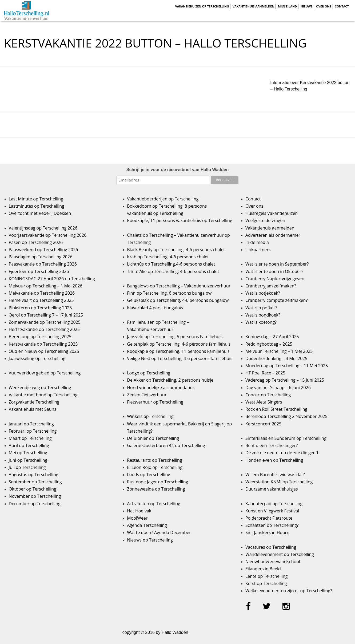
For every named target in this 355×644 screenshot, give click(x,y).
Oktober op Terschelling (33, 489)
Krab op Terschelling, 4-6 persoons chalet (168, 257)
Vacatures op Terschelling (271, 547)
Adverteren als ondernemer (273, 235)
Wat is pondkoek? (263, 315)
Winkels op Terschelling (150, 416)
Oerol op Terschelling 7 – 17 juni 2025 (46, 315)
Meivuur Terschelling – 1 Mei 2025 (279, 351)
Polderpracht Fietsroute (269, 518)
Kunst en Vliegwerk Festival (272, 511)
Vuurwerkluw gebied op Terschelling (45, 373)
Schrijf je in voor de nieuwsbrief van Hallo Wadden (177, 170)
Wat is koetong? (261, 322)
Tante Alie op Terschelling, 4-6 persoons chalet (173, 271)
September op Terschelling (35, 482)
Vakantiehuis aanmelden (254, 6)
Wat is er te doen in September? (277, 264)
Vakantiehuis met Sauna (33, 409)
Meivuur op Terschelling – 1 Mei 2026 (46, 286)
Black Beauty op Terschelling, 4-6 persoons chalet (176, 250)
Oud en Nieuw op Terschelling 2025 (44, 351)
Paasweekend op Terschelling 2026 (43, 250)
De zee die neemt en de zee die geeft (282, 453)
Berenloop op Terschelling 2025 (40, 337)
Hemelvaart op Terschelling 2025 (41, 300)
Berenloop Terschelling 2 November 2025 (286, 416)
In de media (257, 242)
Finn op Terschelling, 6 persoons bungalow (169, 293)
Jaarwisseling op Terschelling (37, 358)
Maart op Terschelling (30, 438)
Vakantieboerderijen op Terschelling (163, 199)
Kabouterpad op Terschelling (274, 504)
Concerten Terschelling (268, 395)
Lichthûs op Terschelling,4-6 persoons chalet (171, 264)
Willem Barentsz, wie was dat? (275, 475)
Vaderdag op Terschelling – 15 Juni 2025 (285, 380)
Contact (342, 6)
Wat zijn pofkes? (261, 308)
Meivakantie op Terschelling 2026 (42, 293)
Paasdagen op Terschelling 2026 (41, 257)
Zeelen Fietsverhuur (147, 395)
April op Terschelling (29, 445)
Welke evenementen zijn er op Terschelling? (289, 591)
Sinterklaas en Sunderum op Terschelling (286, 438)
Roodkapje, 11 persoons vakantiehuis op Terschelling (180, 220)
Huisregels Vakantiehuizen (272, 213)
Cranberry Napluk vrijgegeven (275, 279)
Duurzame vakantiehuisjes (272, 489)
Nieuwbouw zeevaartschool (273, 562)
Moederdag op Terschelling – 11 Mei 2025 (287, 366)
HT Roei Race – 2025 (265, 373)
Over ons (324, 6)
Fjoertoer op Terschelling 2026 (39, 271)
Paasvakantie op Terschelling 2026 (43, 264)
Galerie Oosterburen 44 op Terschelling (166, 445)
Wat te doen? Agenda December (159, 532)
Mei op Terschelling (28, 453)
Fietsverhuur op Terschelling (155, 402)
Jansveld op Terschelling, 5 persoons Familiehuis (175, 337)
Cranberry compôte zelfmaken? (276, 300)
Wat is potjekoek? (263, 293)
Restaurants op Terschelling (154, 460)
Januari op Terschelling (31, 424)
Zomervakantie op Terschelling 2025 (45, 322)
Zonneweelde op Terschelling (156, 489)
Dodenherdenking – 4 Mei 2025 (276, 358)
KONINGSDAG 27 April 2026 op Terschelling (52, 279)
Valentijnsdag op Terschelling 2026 (43, 228)
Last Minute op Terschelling (36, 199)
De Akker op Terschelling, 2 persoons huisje (170, 380)
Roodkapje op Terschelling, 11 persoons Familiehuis (178, 351)
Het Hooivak (139, 511)
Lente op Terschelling (267, 576)
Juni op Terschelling (28, 460)
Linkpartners (258, 250)
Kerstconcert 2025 (263, 424)
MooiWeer (137, 518)
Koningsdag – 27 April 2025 (272, 337)
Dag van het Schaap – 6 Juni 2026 (278, 388)
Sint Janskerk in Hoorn (267, 532)
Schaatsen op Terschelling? (272, 525)
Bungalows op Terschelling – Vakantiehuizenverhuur (179, 286)
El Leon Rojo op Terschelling (155, 467)
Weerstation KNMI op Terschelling (279, 482)
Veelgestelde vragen (265, 220)
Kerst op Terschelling (266, 583)
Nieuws (307, 6)
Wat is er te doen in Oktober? (274, 271)
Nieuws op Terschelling (150, 540)
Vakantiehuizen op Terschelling (202, 6)
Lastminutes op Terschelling (37, 206)
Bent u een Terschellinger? (272, 445)
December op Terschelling (35, 504)
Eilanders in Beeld (263, 569)
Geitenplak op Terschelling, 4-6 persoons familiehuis (179, 344)
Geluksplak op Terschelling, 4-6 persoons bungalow (178, 300)
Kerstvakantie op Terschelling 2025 (43, 344)
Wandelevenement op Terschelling (280, 554)
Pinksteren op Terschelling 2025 (40, 308)
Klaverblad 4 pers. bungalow (155, 308)
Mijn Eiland (287, 6)
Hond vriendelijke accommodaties (161, 388)
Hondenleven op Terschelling (274, 460)
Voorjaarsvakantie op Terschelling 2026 (48, 235)
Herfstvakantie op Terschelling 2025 (44, 329)
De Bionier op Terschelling (153, 438)
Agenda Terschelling (147, 525)
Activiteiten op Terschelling (154, 504)
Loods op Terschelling (149, 475)
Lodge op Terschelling (149, 373)
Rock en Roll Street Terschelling (276, 409)
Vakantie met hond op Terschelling (43, 395)
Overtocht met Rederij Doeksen (40, 213)
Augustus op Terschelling (34, 475)
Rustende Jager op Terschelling (157, 482)
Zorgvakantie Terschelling (34, 402)
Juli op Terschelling (27, 467)
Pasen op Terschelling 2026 (36, 242)
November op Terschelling (35, 496)
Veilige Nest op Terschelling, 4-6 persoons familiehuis (180, 358)
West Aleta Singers (264, 402)
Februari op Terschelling (33, 431)
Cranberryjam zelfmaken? (271, 286)
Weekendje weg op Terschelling (40, 388)
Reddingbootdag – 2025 (269, 344)
